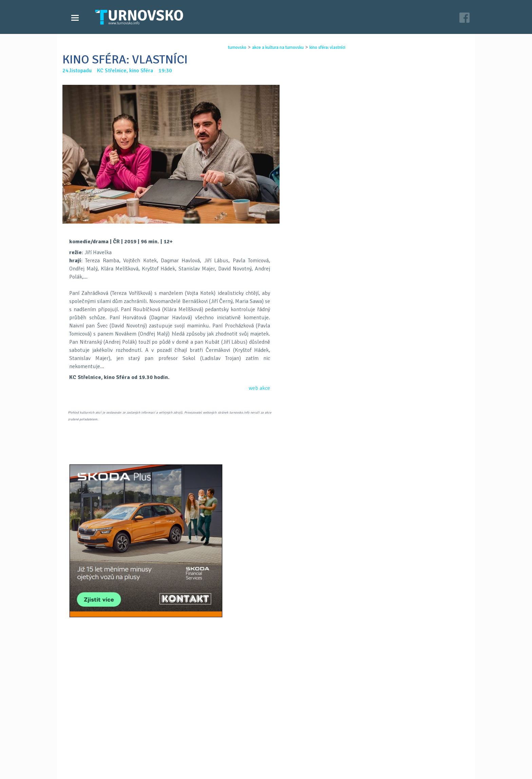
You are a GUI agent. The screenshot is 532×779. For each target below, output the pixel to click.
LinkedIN (284, 487)
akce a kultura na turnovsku (266, 47)
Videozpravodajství (97, 744)
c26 (351, 765)
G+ (266, 487)
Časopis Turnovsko (232, 738)
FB (248, 487)
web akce (259, 388)
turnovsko (226, 47)
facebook (348, 751)
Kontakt (220, 744)
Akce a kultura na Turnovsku (108, 751)
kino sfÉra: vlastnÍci (316, 47)
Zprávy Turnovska (95, 738)
